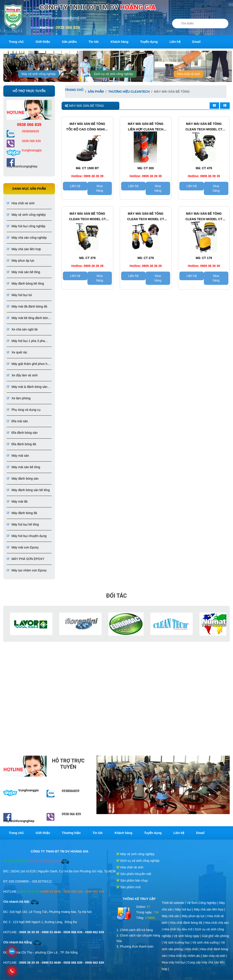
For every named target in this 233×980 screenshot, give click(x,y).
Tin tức (94, 42)
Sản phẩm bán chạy (132, 880)
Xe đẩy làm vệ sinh (22, 375)
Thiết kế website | (174, 903)
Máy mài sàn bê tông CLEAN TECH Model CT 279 (146, 217)
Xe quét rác (17, 352)
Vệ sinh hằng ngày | (188, 936)
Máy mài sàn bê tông (23, 272)
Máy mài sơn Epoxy (23, 547)
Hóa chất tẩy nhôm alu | (186, 956)
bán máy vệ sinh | (215, 956)
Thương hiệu (71, 833)
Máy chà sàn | (172, 916)
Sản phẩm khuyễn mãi (134, 874)
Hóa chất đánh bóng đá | (187, 923)
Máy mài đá (17, 501)
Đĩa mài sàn (17, 421)
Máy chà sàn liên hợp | (210, 909)
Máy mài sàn (18, 456)
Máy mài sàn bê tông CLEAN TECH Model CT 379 (87, 217)
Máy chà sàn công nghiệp (27, 238)
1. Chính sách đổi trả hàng (135, 930)
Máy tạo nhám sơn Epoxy (27, 570)
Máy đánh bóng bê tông (25, 283)
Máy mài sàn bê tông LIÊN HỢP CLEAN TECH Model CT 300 (146, 127)
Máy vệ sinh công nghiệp (39, 74)
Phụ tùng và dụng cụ (24, 410)
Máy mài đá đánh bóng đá (27, 306)
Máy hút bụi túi (19, 295)
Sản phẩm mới (129, 887)
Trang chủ (16, 42)
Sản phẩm (69, 42)
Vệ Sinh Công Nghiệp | (203, 903)
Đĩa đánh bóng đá (21, 444)
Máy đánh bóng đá (22, 513)
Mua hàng (100, 188)
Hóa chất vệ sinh (189, 74)
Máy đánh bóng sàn (23, 479)
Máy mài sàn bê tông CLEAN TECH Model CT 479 (204, 127)
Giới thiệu (43, 42)
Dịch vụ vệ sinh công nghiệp (114, 74)
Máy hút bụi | (185, 909)
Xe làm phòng (19, 398)
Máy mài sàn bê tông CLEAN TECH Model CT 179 (204, 217)
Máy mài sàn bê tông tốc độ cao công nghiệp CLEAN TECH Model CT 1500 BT (87, 127)
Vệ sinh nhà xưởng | (207, 942)
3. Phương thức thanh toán (135, 946)
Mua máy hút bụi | (175, 962)
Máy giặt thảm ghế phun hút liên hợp (28, 364)
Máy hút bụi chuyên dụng (27, 536)
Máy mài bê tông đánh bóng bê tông (28, 318)
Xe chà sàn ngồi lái (22, 329)
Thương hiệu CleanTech (129, 92)
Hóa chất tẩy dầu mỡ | (179, 929)
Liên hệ (175, 42)
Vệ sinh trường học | (178, 942)
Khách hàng (120, 42)
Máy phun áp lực (21, 261)
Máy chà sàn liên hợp (24, 249)
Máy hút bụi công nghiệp (26, 226)
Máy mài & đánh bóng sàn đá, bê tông (27, 387)
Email (196, 42)
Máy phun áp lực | (194, 916)
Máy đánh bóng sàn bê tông (28, 490)
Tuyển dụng (149, 42)
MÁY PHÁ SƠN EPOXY (25, 559)
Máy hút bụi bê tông (23, 524)
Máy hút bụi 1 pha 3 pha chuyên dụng (26, 341)
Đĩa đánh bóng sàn (22, 433)
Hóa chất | (193, 949)
